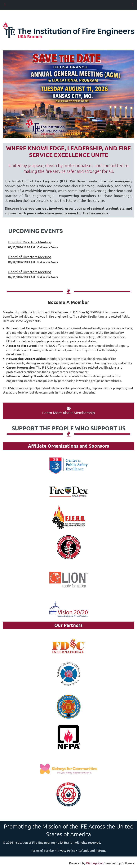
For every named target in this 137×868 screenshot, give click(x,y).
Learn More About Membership (69, 411)
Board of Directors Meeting (30, 242)
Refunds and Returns (92, 850)
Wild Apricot (95, 863)
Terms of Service (42, 850)
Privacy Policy (66, 850)
